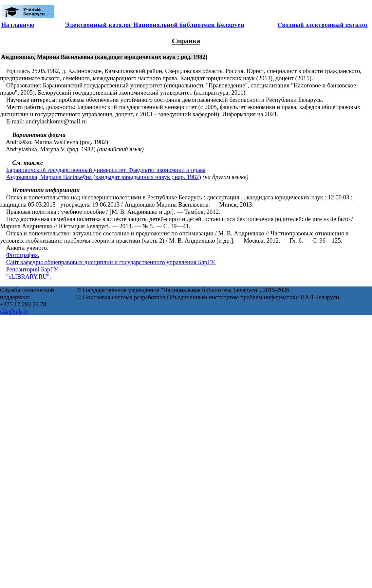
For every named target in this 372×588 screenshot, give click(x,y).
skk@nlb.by (15, 312)
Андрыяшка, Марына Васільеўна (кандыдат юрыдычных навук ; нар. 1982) (104, 177)
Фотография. (23, 255)
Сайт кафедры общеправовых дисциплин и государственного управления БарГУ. (111, 262)
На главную (18, 25)
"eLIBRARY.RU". (29, 276)
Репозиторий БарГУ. (32, 269)
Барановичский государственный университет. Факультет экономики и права (106, 170)
